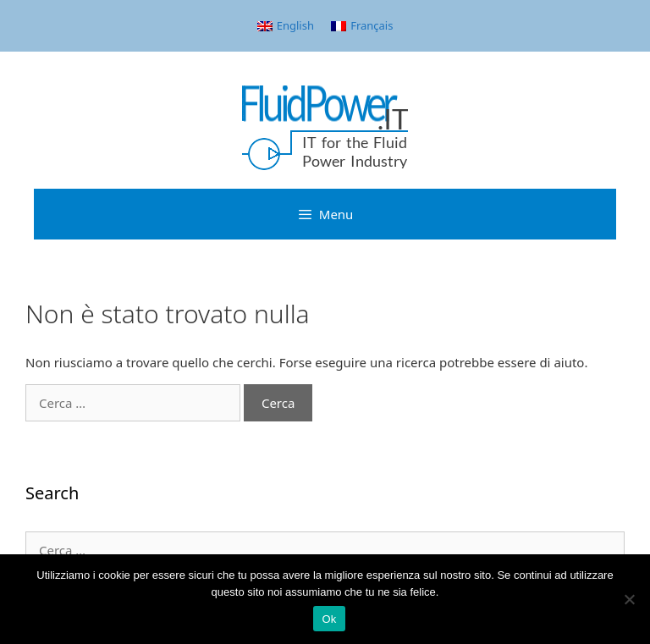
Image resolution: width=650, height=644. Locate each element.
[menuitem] (286, 26)
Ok (329, 619)
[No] (629, 599)
